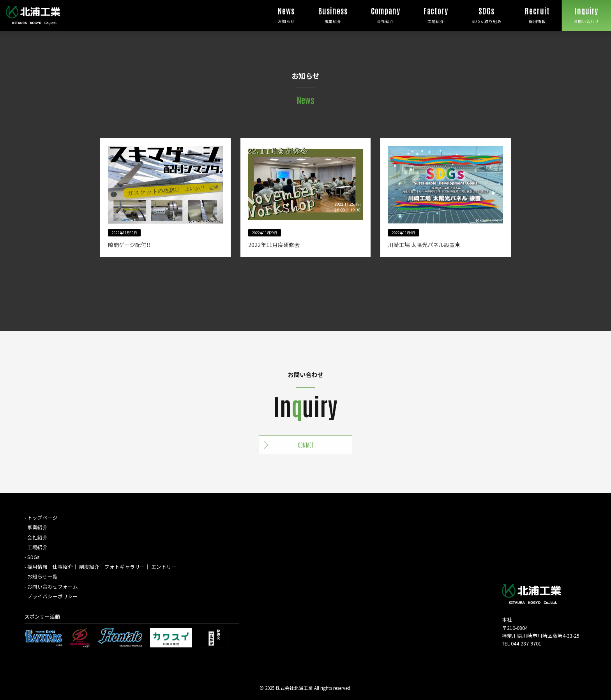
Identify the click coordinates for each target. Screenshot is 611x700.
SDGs (33, 557)
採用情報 (537, 12)
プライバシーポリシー (53, 596)
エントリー (164, 567)
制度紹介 (89, 567)
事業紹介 (333, 12)
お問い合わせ (586, 12)
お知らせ (286, 12)
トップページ (42, 518)
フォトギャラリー (125, 567)
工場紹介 (436, 12)
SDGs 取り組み (487, 12)
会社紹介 (386, 12)
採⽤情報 (37, 567)
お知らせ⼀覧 (42, 576)
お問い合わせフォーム (53, 586)
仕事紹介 (63, 567)
